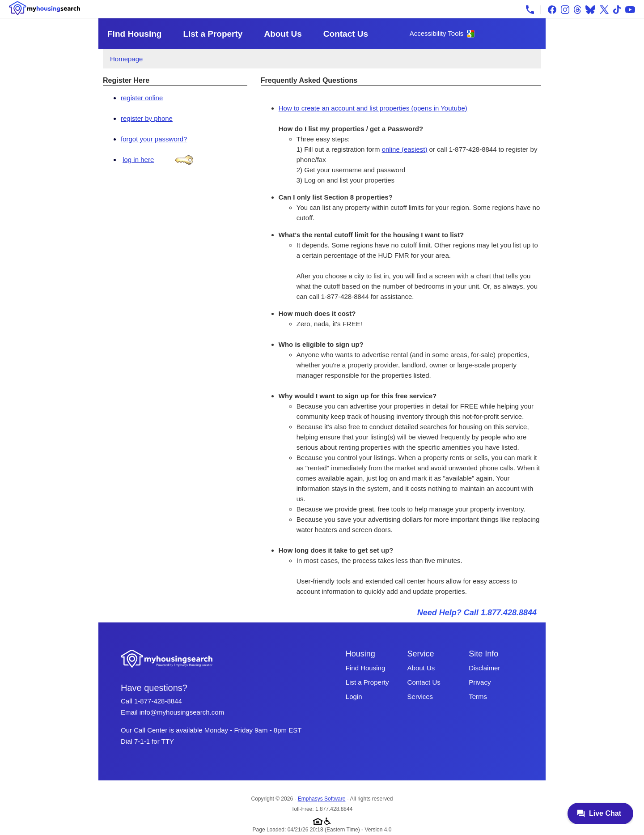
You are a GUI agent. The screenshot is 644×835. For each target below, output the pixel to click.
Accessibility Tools (437, 33)
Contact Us (346, 34)
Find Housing (134, 34)
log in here (138, 160)
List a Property (213, 34)
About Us (283, 34)
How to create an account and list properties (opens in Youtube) (373, 108)
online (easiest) (405, 149)
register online (142, 98)
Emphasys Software (322, 799)
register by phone (147, 118)
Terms (478, 697)
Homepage (126, 59)
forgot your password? (154, 139)
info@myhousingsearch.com (182, 712)
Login (354, 697)
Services (420, 697)
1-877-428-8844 (158, 701)
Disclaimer (484, 668)
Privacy (480, 682)
